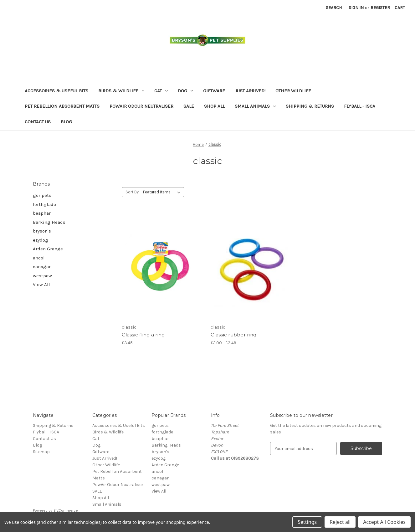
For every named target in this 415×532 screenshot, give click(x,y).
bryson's (42, 231)
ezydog (41, 240)
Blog (66, 122)
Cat (161, 91)
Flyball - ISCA (360, 106)
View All (41, 284)
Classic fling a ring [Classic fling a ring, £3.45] (143, 335)
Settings (307, 522)
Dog (185, 91)
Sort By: (133, 192)
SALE (189, 106)
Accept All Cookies (384, 522)
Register (380, 8)
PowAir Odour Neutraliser (141, 106)
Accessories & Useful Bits (56, 91)
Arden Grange (48, 249)
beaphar (42, 213)
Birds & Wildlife (121, 91)
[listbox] (163, 192)
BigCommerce (66, 510)
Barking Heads (49, 222)
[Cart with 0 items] (400, 8)
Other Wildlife (293, 91)
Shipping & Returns (310, 106)
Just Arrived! (250, 91)
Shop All (214, 106)
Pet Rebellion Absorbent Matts (62, 106)
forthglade (44, 204)
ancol (39, 258)
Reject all (340, 522)
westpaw (42, 276)
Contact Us (38, 122)
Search (334, 8)
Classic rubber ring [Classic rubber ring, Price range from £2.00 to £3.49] (233, 335)
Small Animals (255, 106)
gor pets (42, 195)
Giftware (214, 91)
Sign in (356, 8)
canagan (42, 267)
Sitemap (41, 452)
